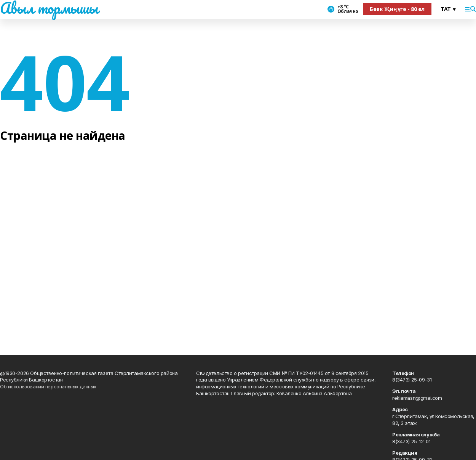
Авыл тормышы (49, 8)
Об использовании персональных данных (48, 386)
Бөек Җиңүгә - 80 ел (397, 9)
